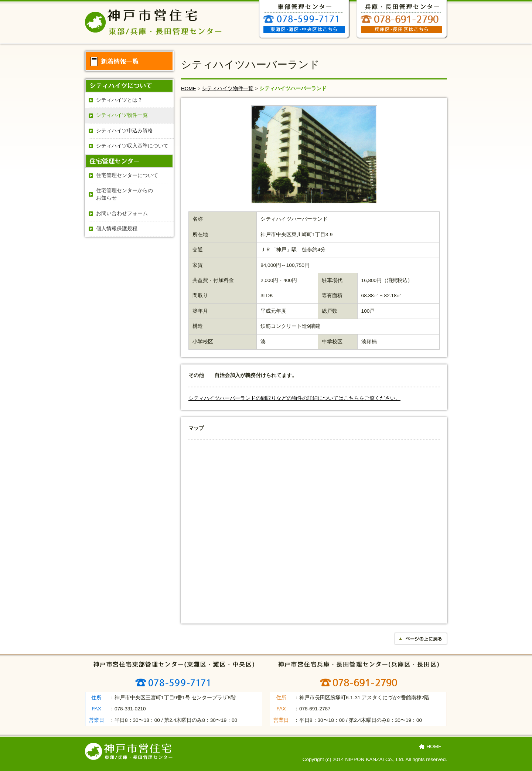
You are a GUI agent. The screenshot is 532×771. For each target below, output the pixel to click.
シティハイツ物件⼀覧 (228, 89)
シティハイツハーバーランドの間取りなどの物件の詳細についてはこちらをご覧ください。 (294, 398)
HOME (189, 89)
